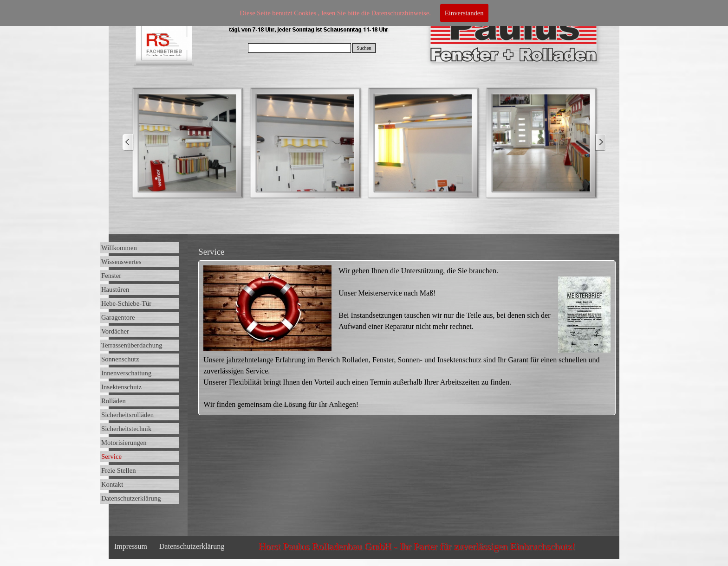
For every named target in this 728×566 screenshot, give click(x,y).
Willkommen (119, 248)
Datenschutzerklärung (131, 498)
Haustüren (115, 289)
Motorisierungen (124, 443)
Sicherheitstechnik (126, 429)
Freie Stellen (118, 470)
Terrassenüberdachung (132, 345)
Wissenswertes (121, 262)
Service (111, 457)
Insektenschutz (121, 387)
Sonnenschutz (120, 359)
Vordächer (115, 331)
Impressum (131, 546)
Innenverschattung (126, 373)
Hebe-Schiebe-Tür (126, 303)
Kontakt (112, 484)
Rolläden (114, 401)
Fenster (111, 276)
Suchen (364, 48)
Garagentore (118, 317)
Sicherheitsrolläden (127, 415)
